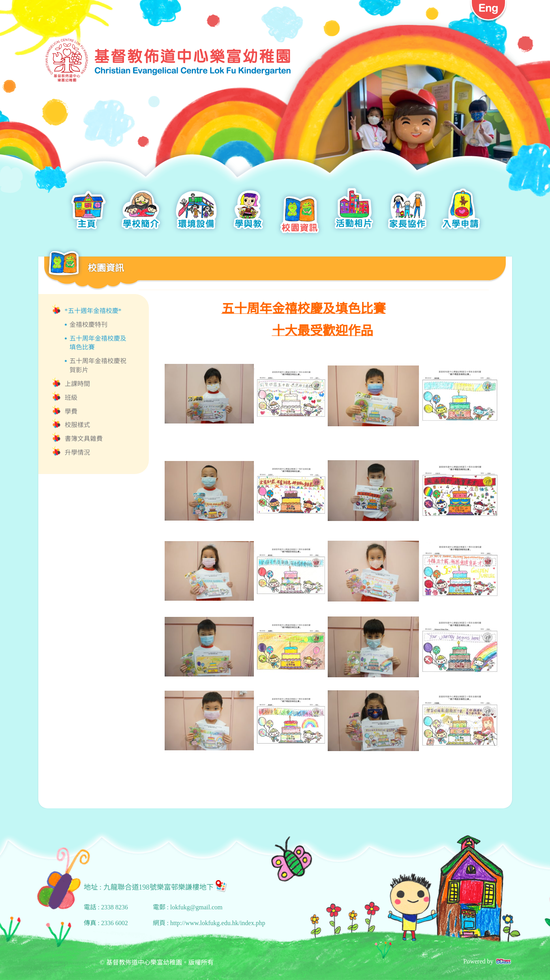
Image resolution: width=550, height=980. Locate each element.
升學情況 (77, 453)
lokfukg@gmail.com (196, 907)
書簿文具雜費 (84, 439)
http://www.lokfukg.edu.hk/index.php (218, 923)
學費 (71, 411)
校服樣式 (77, 425)
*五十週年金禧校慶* (93, 311)
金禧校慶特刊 (88, 325)
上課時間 (77, 384)
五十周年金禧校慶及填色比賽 (98, 343)
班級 (71, 398)
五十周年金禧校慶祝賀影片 (98, 365)
